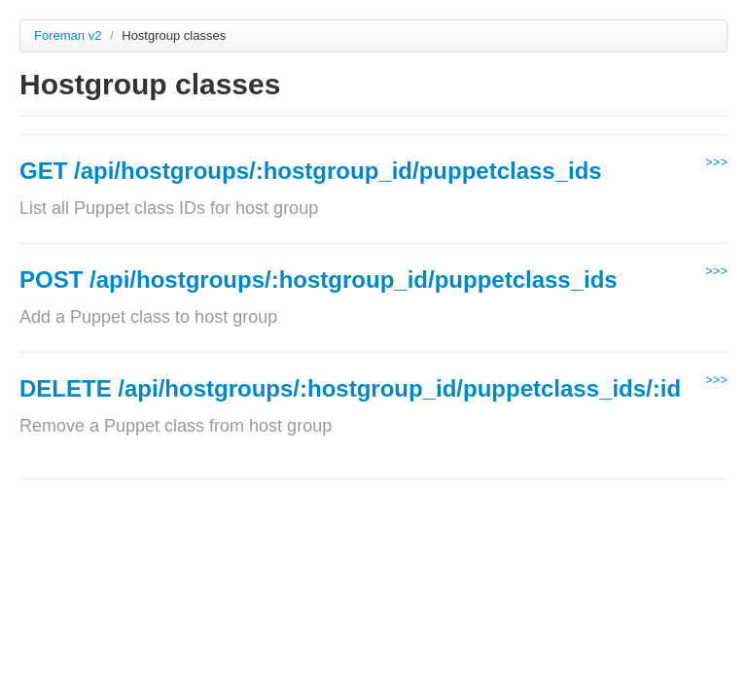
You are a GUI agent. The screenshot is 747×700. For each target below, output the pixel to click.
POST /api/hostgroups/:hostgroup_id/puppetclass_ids (319, 280)
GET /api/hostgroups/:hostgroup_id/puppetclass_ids (311, 171)
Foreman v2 (68, 35)
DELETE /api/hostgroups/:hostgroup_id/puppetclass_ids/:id (350, 388)
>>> (716, 162)
